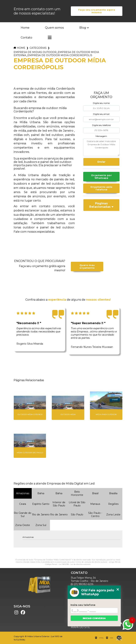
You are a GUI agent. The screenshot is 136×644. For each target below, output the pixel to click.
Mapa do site (80, 627)
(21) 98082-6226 (82, 584)
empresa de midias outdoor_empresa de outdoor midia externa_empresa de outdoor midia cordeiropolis (56, 54)
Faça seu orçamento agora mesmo (97, 11)
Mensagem (101, 136)
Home (25, 28)
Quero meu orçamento (87, 267)
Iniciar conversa (94, 618)
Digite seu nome (101, 103)
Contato (26, 38)
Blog (83, 28)
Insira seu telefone (83, 605)
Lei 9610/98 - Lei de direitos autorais (75, 564)
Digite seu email (101, 114)
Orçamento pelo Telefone (101, 188)
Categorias (38, 48)
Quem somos (54, 28)
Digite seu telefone (101, 125)
